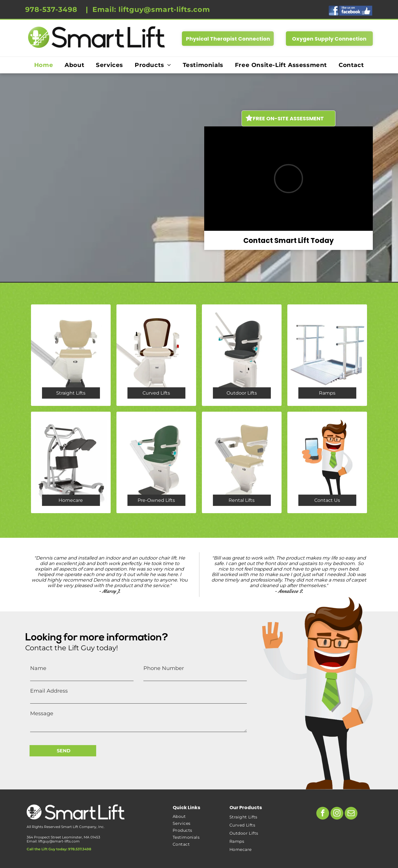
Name (38, 668)
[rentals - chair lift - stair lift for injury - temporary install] (242, 462)
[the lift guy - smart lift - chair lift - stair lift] (327, 462)
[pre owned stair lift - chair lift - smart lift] (156, 462)
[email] (351, 814)
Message (42, 713)
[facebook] (323, 814)
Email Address (49, 691)
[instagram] (337, 814)
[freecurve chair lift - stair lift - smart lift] (156, 355)
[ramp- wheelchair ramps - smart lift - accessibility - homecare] (327, 355)
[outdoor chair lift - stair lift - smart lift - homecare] (242, 355)
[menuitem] (44, 65)
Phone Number (164, 668)
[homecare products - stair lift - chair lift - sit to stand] (71, 462)
